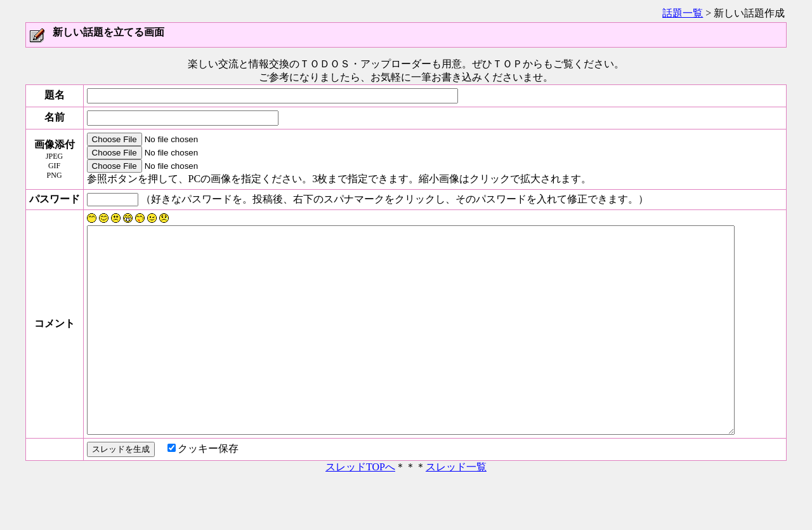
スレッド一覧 (456, 513)
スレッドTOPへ (360, 513)
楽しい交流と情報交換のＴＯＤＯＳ (269, 64)
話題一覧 (683, 13)
